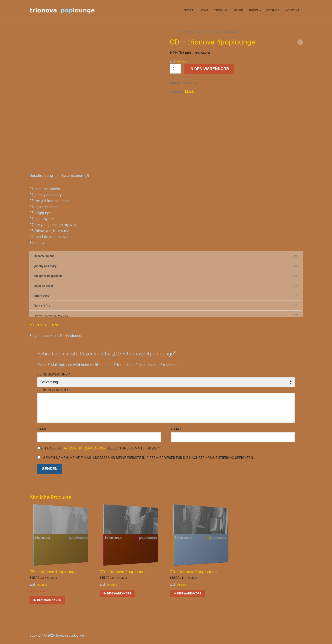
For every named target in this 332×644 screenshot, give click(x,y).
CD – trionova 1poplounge (53, 572)
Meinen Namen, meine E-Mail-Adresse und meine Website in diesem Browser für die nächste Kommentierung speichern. (148, 458)
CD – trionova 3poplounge (193, 572)
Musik (188, 32)
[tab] (41, 176)
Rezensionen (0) (75, 175)
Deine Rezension (53, 390)
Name (42, 429)
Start (174, 32)
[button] (47, 600)
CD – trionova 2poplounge (123, 572)
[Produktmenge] (175, 69)
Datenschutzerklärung (84, 448)
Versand (182, 61)
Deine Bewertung (54, 374)
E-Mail (177, 429)
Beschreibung (41, 175)
